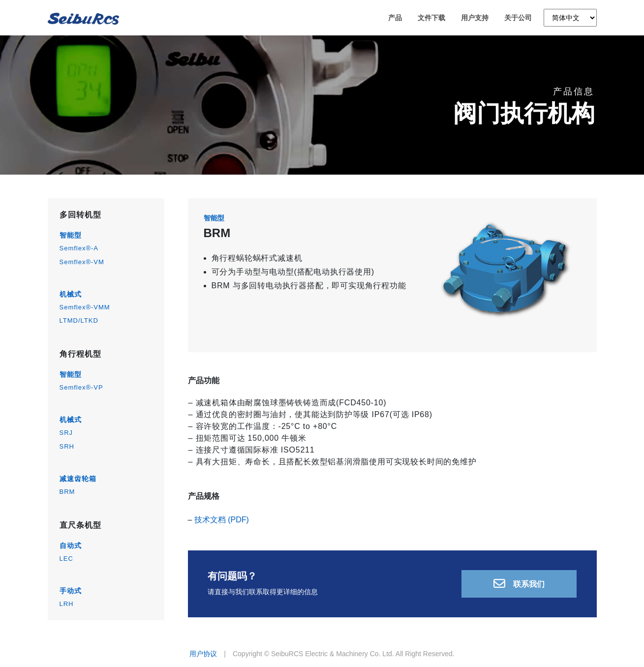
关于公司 (518, 19)
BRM (67, 492)
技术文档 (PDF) (222, 520)
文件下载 (431, 19)
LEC (66, 559)
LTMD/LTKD (79, 320)
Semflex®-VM (82, 262)
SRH (67, 446)
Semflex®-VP (81, 387)
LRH (67, 604)
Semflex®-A (79, 248)
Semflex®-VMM (85, 307)
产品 (395, 19)
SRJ (66, 433)
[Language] (570, 19)
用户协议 (203, 654)
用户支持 (475, 19)
